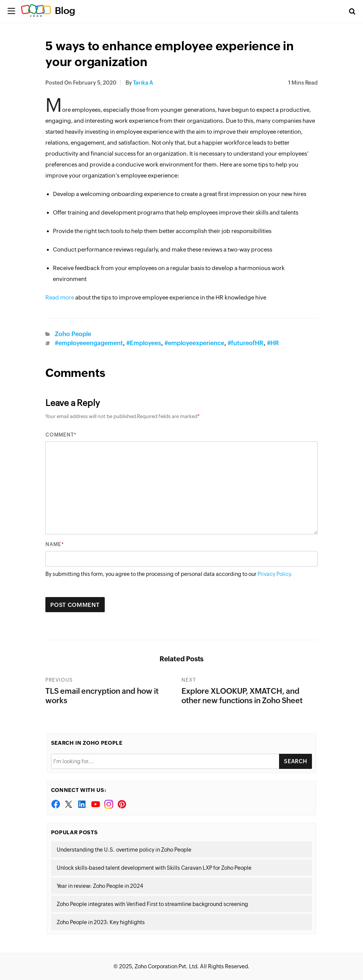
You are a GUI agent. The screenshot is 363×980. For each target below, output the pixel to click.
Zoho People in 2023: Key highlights (101, 922)
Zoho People (73, 334)
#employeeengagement (89, 343)
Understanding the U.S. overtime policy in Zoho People (124, 850)
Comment (60, 435)
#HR (273, 343)
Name (53, 544)
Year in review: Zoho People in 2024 (100, 886)
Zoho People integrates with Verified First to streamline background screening (152, 904)
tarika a (143, 83)
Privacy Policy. (275, 574)
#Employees (144, 343)
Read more (60, 297)
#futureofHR (246, 343)
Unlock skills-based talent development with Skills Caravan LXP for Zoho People (154, 868)
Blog (65, 11)
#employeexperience (194, 343)
